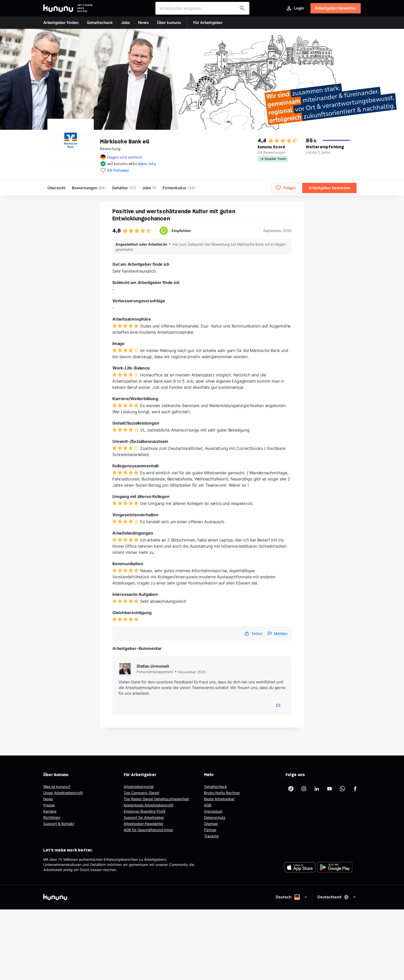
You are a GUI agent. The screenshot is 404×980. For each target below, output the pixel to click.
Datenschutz (215, 817)
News (48, 799)
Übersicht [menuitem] (57, 188)
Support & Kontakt (59, 824)
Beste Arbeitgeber (219, 799)
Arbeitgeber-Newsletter (144, 824)
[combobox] (202, 8)
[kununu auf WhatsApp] (342, 789)
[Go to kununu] (58, 8)
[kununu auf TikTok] (291, 789)
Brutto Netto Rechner (222, 793)
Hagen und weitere (125, 157)
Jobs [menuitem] (149, 188)
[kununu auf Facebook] (355, 789)
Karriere (50, 811)
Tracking (211, 836)
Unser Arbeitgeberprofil (63, 793)
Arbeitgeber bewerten (336, 8)
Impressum (213, 811)
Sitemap (211, 824)
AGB (208, 805)
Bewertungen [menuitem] (89, 188)
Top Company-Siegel (141, 793)
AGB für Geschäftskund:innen (148, 830)
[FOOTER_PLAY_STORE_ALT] (335, 867)
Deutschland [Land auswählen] (337, 897)
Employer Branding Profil (144, 811)
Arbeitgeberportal (139, 786)
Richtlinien (52, 817)
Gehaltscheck (216, 786)
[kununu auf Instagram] (304, 789)
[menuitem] (179, 188)
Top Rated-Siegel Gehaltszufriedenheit (156, 799)
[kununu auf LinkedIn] (317, 789)
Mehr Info (147, 164)
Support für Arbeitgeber (144, 817)
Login (295, 8)
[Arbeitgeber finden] (242, 8)
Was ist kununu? (57, 786)
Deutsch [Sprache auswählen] (292, 897)
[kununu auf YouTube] (330, 789)
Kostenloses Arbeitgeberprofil (148, 805)
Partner (210, 830)
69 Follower (118, 170)
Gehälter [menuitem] (124, 188)
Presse (49, 805)
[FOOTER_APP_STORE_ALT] (300, 867)
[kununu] (122, 897)
